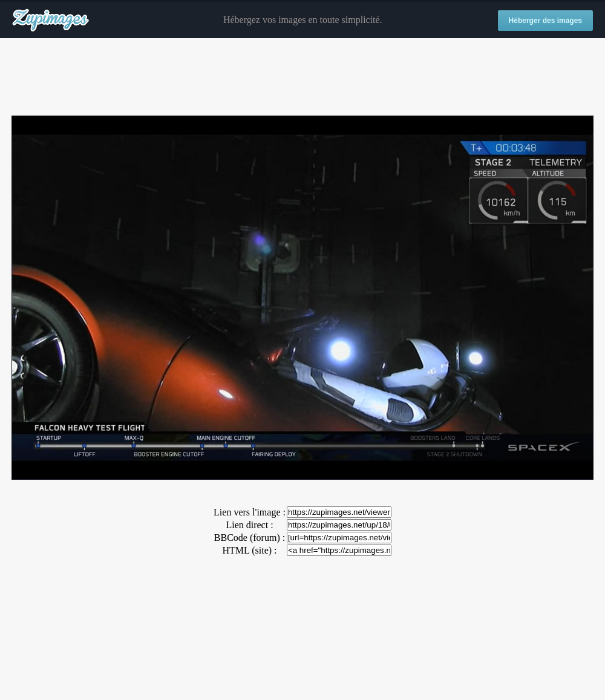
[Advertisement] (302, 77)
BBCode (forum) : (250, 538)
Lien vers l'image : (250, 512)
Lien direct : (249, 525)
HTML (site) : (249, 550)
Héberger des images (545, 21)
